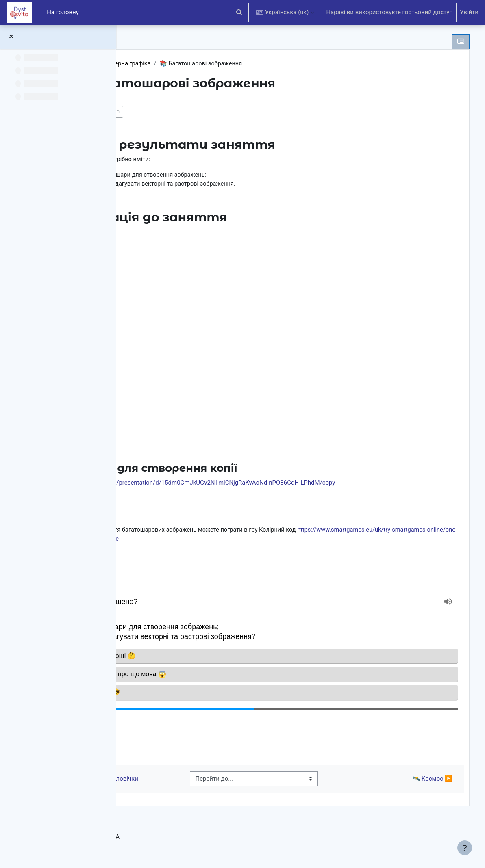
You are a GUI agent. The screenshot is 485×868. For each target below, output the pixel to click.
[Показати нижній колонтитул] (465, 848)
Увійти (469, 12)
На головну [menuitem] (63, 12)
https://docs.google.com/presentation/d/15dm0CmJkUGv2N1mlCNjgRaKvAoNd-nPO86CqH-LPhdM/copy (285, 483)
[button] (239, 12)
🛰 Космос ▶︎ (420, 786)
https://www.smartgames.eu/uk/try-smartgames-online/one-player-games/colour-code (260, 540)
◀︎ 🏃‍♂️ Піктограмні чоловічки (190, 786)
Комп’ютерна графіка (215, 64)
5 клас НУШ (159, 64)
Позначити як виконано (182, 112)
